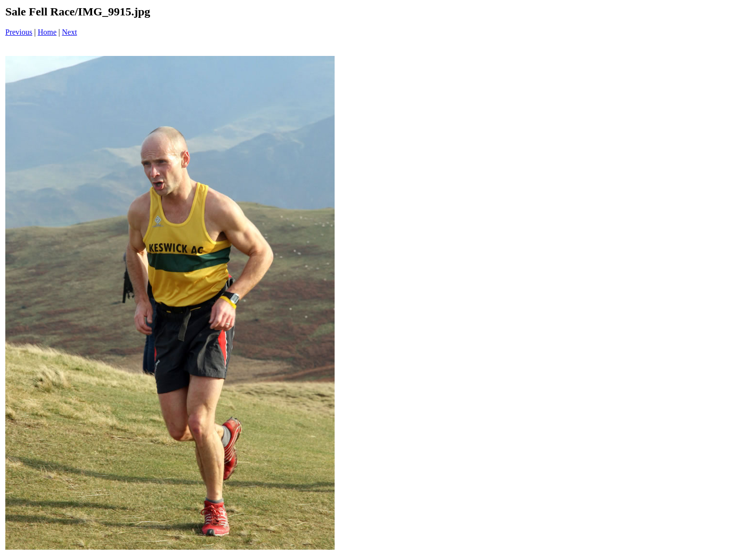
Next (70, 32)
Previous (19, 32)
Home (47, 32)
